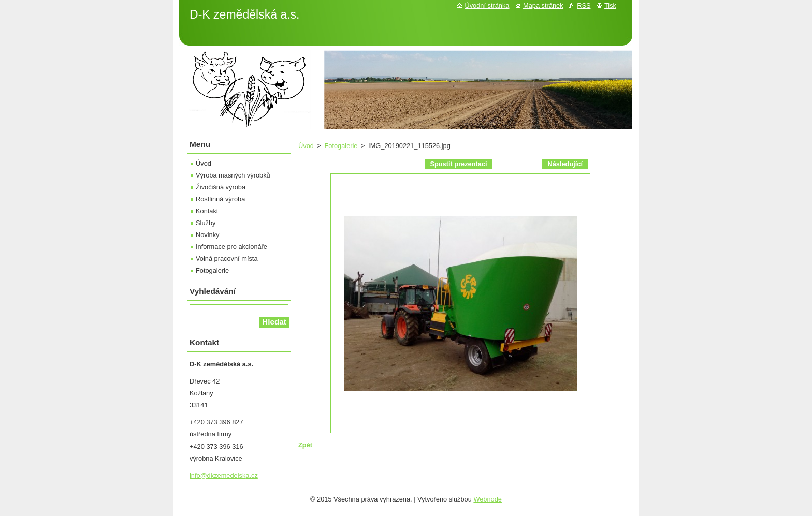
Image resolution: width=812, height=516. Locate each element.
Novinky (208, 235)
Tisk (610, 5)
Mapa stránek (543, 5)
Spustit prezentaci (458, 164)
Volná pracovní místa (227, 259)
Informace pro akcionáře (231, 247)
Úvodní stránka (487, 5)
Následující (565, 164)
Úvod (306, 146)
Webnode (488, 499)
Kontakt (207, 211)
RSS (584, 5)
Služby (206, 223)
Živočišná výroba (221, 187)
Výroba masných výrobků (233, 175)
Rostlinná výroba (220, 199)
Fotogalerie (341, 146)
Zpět (305, 445)
